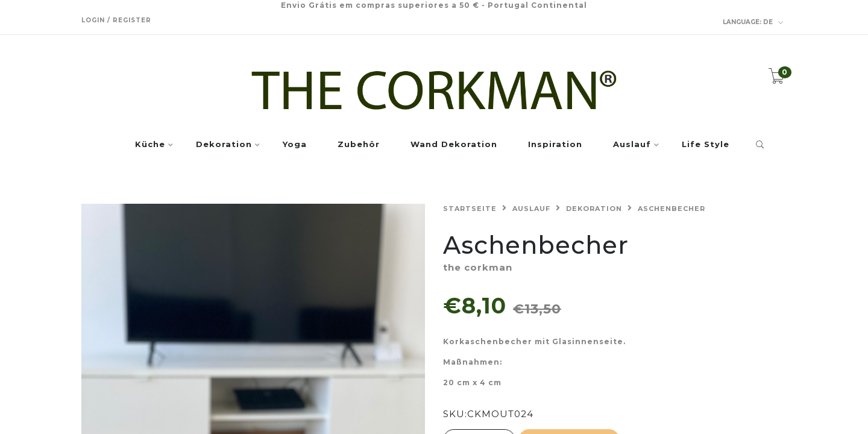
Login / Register (116, 20)
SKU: (455, 414)
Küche (150, 145)
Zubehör (359, 145)
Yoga (295, 145)
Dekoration (224, 145)
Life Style (706, 145)
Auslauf (632, 145)
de (753, 22)
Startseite (470, 209)
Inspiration (555, 145)
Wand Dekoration (454, 145)
